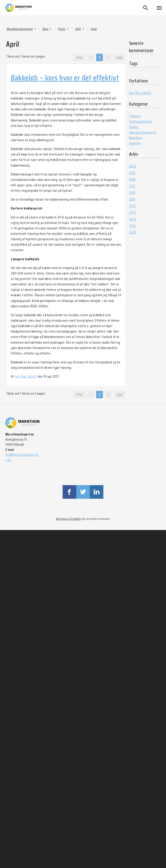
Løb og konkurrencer (143, 132)
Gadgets (135, 143)
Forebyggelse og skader (140, 124)
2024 (133, 219)
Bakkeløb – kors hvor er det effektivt (65, 78)
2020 (133, 166)
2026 (133, 232)
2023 (133, 213)
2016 (132, 193)
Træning (135, 116)
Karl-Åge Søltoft (26, 376)
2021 (132, 199)
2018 (132, 179)
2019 (132, 173)
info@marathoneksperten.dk (22, 457)
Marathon (136, 138)
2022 (133, 206)
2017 (132, 186)
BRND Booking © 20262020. (69, 519)
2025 (133, 226)
